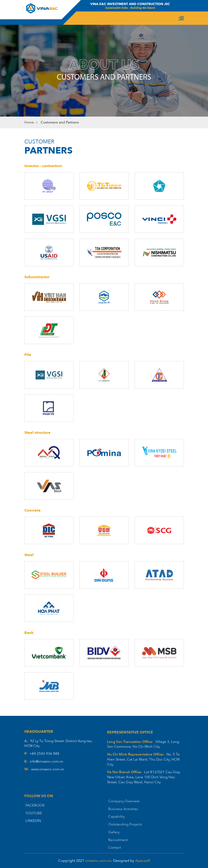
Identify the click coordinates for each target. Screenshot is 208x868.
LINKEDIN (33, 830)
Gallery (114, 842)
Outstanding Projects (125, 834)
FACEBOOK (35, 814)
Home (29, 122)
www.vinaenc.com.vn (48, 775)
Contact (115, 858)
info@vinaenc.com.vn (46, 767)
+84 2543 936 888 (44, 759)
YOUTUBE (34, 822)
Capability (116, 827)
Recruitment (118, 850)
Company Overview (124, 811)
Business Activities (123, 819)
